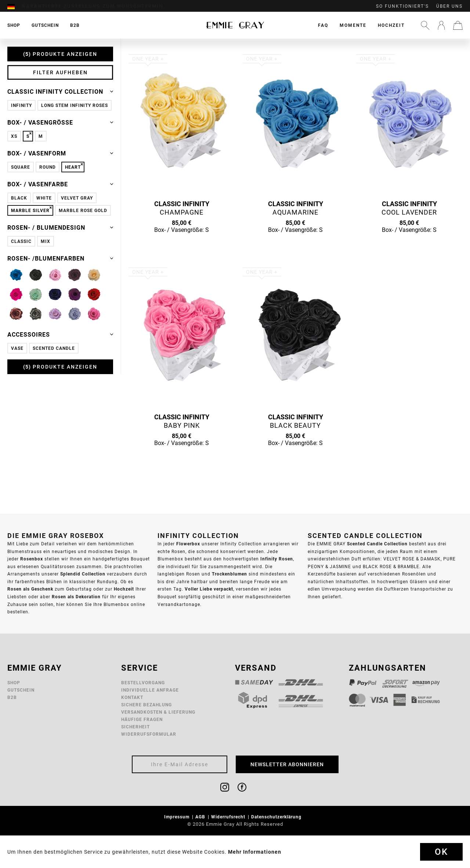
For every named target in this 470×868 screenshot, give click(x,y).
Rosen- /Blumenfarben (60, 258)
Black (19, 198)
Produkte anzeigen (60, 54)
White (44, 198)
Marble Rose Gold (83, 210)
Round (48, 167)
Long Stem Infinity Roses (75, 105)
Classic (21, 241)
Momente (353, 25)
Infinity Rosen (277, 559)
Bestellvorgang (143, 683)
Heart (73, 167)
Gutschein (21, 690)
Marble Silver (30, 210)
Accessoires (60, 334)
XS (14, 136)
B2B (12, 697)
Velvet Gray (77, 198)
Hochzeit (391, 25)
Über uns (449, 6)
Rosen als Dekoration (76, 597)
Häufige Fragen (142, 719)
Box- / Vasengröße (60, 122)
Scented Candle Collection (377, 544)
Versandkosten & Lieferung (158, 712)
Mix (46, 241)
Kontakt (132, 697)
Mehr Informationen (255, 852)
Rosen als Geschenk (30, 589)
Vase (17, 348)
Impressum (178, 817)
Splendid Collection (83, 574)
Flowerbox (188, 544)
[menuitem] (15, 6)
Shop (14, 683)
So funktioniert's (402, 6)
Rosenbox (32, 559)
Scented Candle (54, 348)
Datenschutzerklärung (277, 817)
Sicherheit (135, 727)
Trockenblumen (229, 574)
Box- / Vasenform (60, 153)
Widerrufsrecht (229, 817)
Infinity (21, 105)
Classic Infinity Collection (60, 92)
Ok (441, 852)
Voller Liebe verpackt (209, 589)
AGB (201, 817)
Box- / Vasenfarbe (60, 184)
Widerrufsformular (149, 734)
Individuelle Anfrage (150, 690)
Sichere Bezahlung (147, 705)
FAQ (323, 25)
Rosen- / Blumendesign (60, 227)
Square (21, 167)
